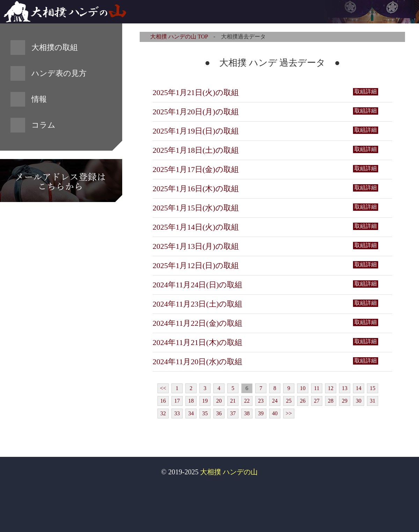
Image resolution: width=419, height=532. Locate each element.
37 (233, 413)
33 (177, 413)
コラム (43, 125)
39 (261, 413)
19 (205, 401)
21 (233, 401)
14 (359, 388)
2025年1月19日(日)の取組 (196, 131)
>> (289, 413)
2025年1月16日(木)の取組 (196, 189)
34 (191, 413)
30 (359, 401)
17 (177, 401)
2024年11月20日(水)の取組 (197, 362)
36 (219, 413)
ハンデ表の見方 (59, 73)
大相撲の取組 (55, 47)
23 (261, 401)
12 (331, 388)
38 (247, 413)
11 (317, 388)
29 (345, 401)
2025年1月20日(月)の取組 (196, 112)
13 (345, 388)
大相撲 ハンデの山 (229, 472)
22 (247, 401)
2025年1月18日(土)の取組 (196, 150)
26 (303, 401)
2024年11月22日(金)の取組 (197, 323)
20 (219, 401)
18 (191, 401)
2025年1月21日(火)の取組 (196, 92)
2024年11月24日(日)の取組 (197, 285)
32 (163, 413)
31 (373, 401)
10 (303, 388)
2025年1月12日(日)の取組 (196, 265)
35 (205, 413)
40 (275, 413)
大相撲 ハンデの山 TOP (179, 37)
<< (163, 388)
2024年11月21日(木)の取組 (197, 342)
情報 (39, 99)
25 (289, 401)
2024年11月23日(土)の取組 (197, 304)
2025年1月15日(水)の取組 (196, 208)
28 (331, 401)
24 (275, 401)
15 (373, 388)
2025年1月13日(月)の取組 (196, 246)
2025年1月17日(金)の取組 (196, 169)
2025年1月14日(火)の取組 (196, 227)
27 (317, 401)
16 (163, 401)
